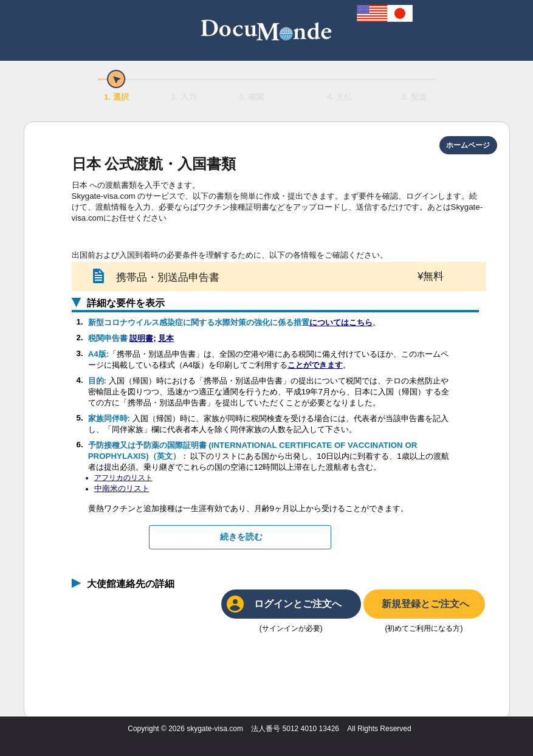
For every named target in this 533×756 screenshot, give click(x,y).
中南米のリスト (122, 488)
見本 (166, 338)
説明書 (141, 338)
